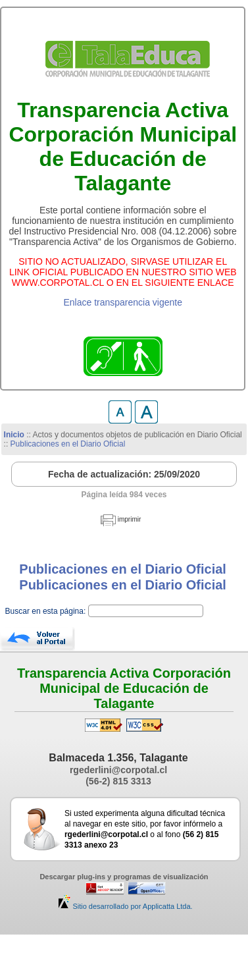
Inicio (14, 435)
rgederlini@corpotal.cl (118, 770)
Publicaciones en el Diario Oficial (68, 444)
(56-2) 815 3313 (118, 781)
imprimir (130, 519)
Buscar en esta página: (47, 611)
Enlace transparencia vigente (123, 302)
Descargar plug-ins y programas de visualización (124, 877)
